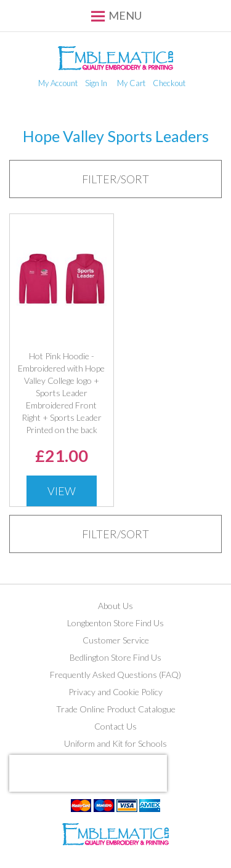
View (62, 491)
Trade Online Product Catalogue (116, 709)
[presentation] (88, 773)
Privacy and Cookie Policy (115, 692)
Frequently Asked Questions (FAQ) (115, 675)
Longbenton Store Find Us (115, 623)
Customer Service (116, 640)
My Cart (131, 83)
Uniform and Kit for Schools (115, 743)
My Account (58, 83)
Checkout (169, 83)
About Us (115, 606)
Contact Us (115, 726)
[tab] (115, 179)
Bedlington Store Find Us (115, 657)
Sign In (96, 83)
